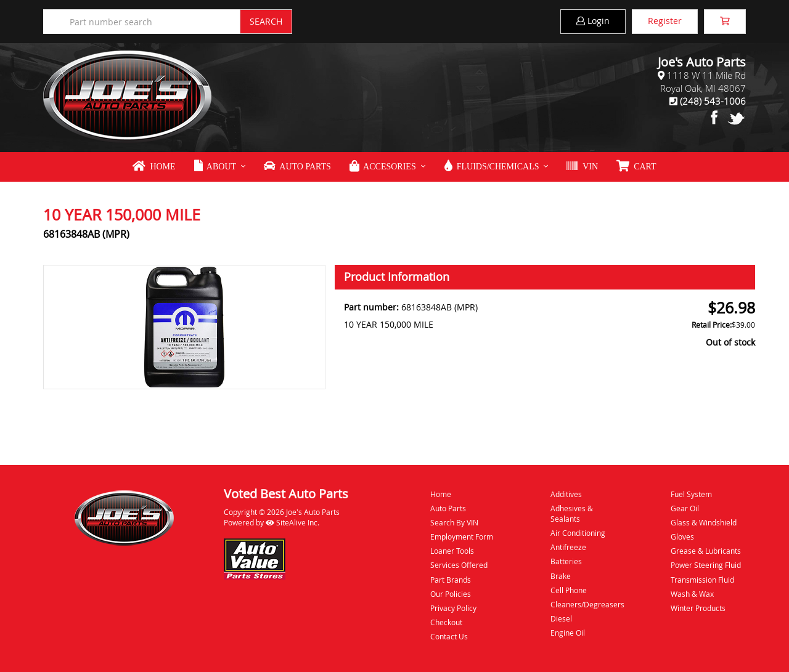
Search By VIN (454, 522)
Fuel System (691, 494)
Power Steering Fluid (706, 565)
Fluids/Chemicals (492, 166)
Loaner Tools (452, 551)
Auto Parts (297, 166)
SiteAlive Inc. (292, 522)
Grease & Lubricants (706, 551)
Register (665, 21)
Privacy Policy (453, 608)
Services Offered (459, 565)
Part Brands (451, 580)
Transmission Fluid (702, 580)
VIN (582, 166)
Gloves (682, 536)
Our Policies (451, 594)
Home (154, 166)
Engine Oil (568, 633)
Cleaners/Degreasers (587, 604)
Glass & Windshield (704, 522)
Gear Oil (685, 508)
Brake (561, 576)
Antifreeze (568, 547)
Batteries (566, 561)
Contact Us (449, 636)
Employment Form (462, 536)
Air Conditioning (578, 533)
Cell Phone (569, 590)
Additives (566, 494)
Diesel (561, 618)
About (215, 166)
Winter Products (698, 608)
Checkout (446, 622)
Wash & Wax (692, 594)
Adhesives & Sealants (572, 513)
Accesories (383, 166)
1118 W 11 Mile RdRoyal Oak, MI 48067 (703, 82)
